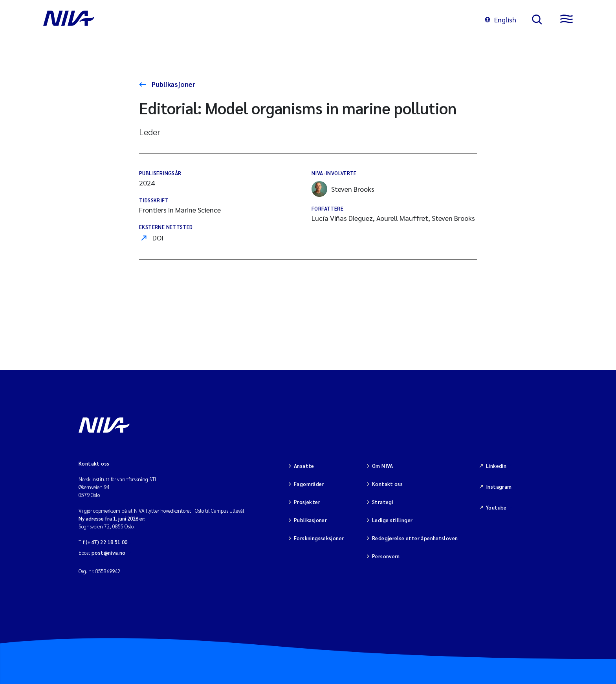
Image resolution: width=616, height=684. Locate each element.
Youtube (496, 507)
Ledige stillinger (392, 520)
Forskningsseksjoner (319, 538)
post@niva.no (109, 553)
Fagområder (309, 484)
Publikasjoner (173, 84)
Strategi (383, 502)
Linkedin (496, 466)
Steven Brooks (343, 189)
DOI (158, 237)
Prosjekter (307, 502)
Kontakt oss (387, 484)
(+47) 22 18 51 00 (107, 542)
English (500, 19)
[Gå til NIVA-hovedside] (256, 20)
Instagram (499, 487)
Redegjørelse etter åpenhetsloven (415, 538)
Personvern (386, 556)
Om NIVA (383, 466)
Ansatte (304, 466)
